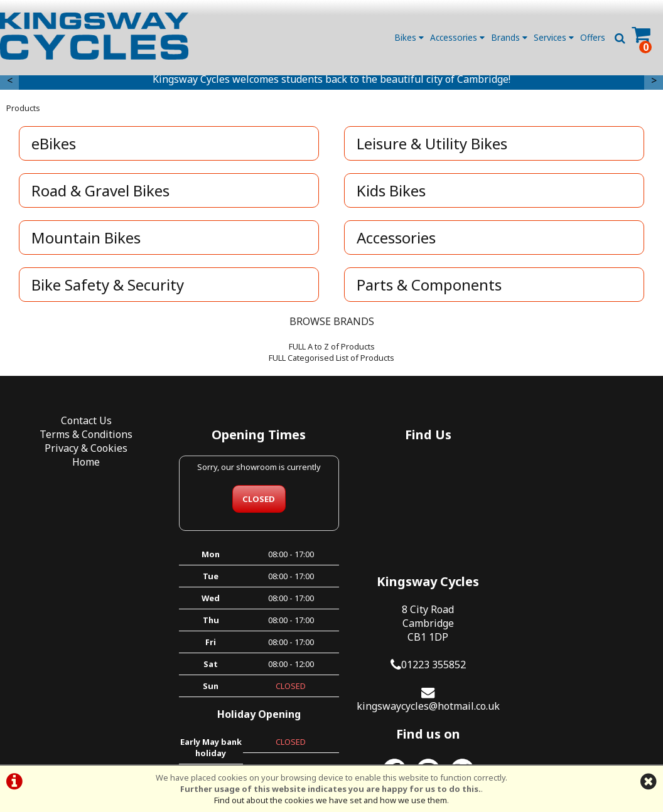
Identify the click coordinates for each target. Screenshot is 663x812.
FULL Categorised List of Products (331, 361)
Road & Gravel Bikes (101, 194)
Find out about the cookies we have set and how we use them (331, 800)
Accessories (457, 37)
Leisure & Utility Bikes (433, 147)
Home (83, 465)
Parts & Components (430, 288)
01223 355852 (585, 521)
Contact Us (83, 424)
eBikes (54, 147)
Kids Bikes (392, 194)
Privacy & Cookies (83, 451)
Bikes (409, 37)
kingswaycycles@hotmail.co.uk (580, 562)
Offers (593, 37)
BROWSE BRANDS (332, 324)
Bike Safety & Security (108, 288)
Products (23, 111)
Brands (509, 37)
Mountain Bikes (87, 241)
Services (554, 37)
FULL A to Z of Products (332, 350)
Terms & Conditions (83, 437)
